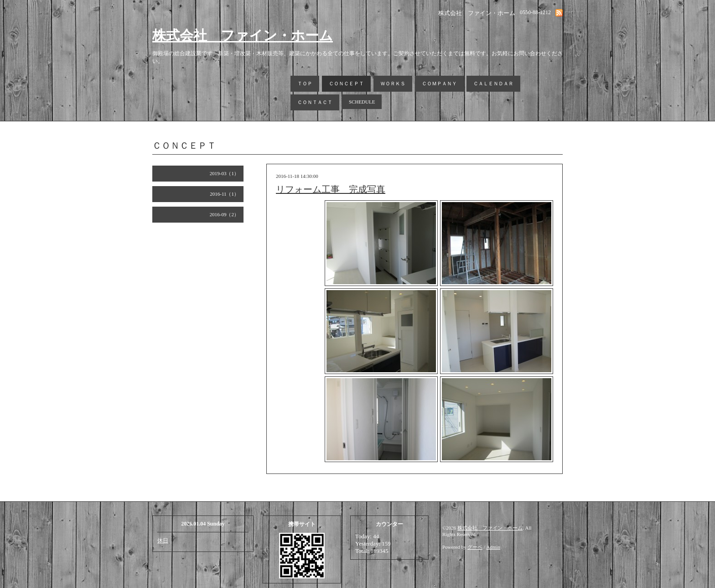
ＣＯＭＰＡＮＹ (439, 83)
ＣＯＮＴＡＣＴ (315, 102)
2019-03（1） (224, 173)
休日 (163, 541)
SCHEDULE (362, 102)
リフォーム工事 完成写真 (331, 189)
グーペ (475, 547)
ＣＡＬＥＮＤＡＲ (493, 83)
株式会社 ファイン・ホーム (243, 35)
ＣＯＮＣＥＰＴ (346, 83)
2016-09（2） (224, 214)
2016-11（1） (224, 194)
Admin (494, 547)
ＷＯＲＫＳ (393, 83)
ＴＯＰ (305, 83)
